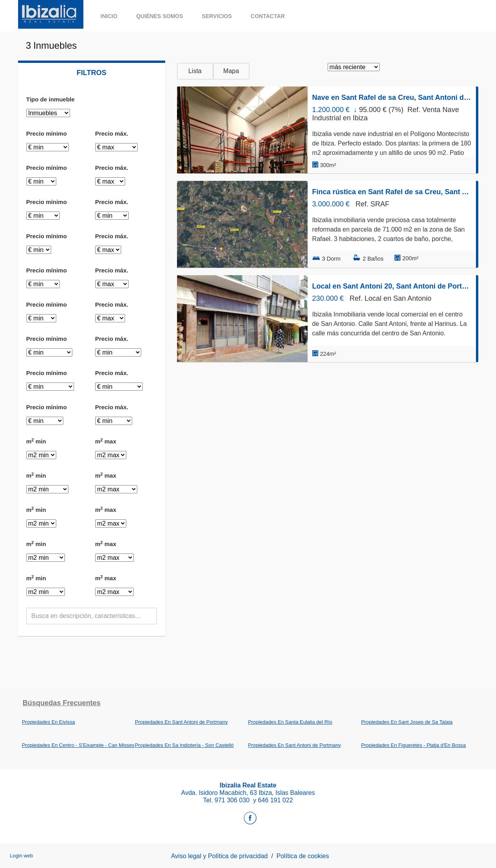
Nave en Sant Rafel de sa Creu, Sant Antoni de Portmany (392, 97)
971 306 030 (233, 800)
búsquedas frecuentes (62, 703)
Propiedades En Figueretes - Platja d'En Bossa (413, 745)
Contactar (268, 16)
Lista (195, 71)
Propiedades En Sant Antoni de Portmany (181, 722)
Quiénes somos (159, 16)
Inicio (109, 16)
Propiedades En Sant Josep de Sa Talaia (407, 722)
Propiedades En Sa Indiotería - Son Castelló (184, 745)
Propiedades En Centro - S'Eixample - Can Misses (78, 745)
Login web (21, 856)
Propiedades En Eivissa (49, 722)
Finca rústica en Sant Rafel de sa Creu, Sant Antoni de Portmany (392, 192)
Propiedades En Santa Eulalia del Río (290, 722)
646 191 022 (276, 800)
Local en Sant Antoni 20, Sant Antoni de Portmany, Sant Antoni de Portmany (392, 286)
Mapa (231, 71)
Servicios (217, 16)
